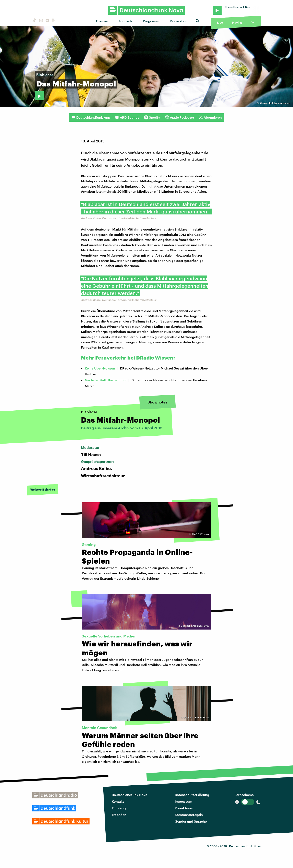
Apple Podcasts (179, 117)
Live (220, 22)
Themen (102, 21)
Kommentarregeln (189, 815)
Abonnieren (210, 117)
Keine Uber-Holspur (100, 368)
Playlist (237, 22)
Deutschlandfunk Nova (130, 795)
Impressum (184, 801)
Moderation (178, 21)
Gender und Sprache (191, 821)
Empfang (119, 808)
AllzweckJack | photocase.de (275, 103)
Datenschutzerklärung (192, 795)
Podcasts (126, 21)
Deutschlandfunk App (91, 117)
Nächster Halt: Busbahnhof (106, 380)
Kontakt (118, 801)
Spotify (152, 117)
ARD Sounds (127, 117)
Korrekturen (184, 808)
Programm (151, 21)
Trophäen (119, 815)
